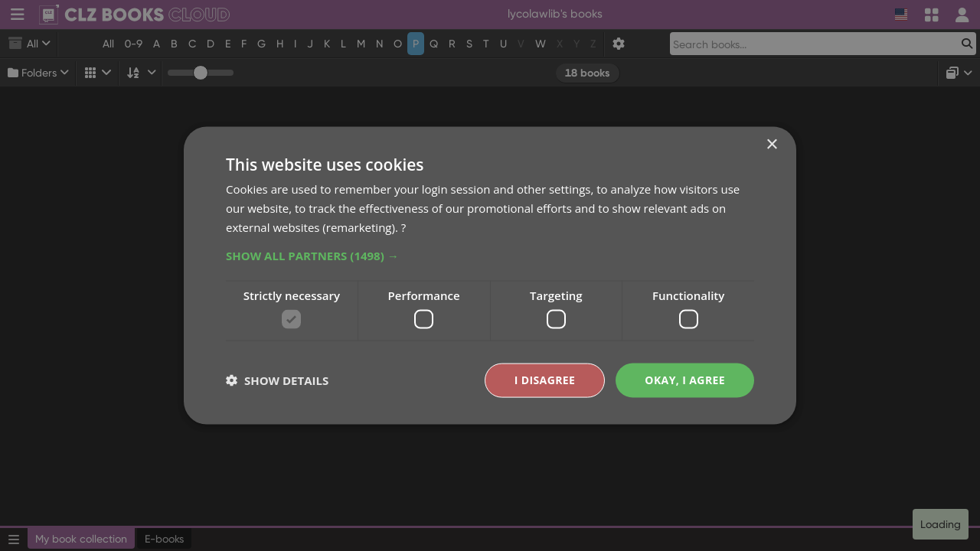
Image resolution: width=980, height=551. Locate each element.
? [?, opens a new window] (403, 227)
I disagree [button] (545, 380)
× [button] (771, 145)
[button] (490, 255)
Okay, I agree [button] (685, 380)
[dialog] (490, 275)
